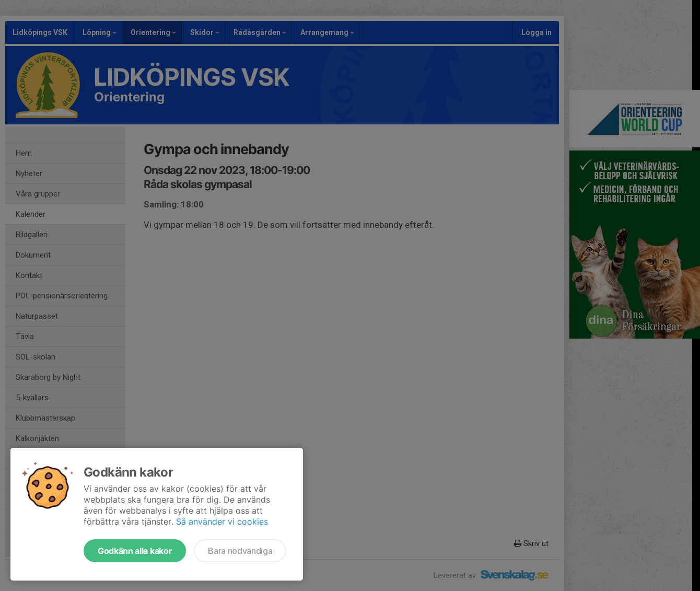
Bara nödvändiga (240, 551)
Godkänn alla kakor (135, 551)
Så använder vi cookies (222, 522)
